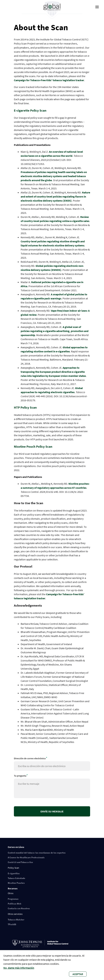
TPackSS (12, 924)
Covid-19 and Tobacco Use (20, 862)
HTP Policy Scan (26, 407)
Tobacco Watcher (16, 920)
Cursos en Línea (16, 847)
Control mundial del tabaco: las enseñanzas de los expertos (37, 853)
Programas (13, 899)
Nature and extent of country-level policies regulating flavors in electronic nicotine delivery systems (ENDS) (55, 196)
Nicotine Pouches (16, 883)
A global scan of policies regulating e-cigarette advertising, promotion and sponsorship (55, 331)
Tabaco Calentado (16, 878)
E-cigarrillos (14, 873)
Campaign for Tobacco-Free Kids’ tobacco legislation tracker (49, 80)
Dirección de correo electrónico (30, 758)
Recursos (13, 888)
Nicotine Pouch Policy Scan (33, 447)
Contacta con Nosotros (19, 908)
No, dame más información (19, 968)
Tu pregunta (20, 776)
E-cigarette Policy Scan (30, 110)
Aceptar (78, 974)
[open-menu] (97, 7)
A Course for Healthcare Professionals (26, 857)
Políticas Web (14, 904)
